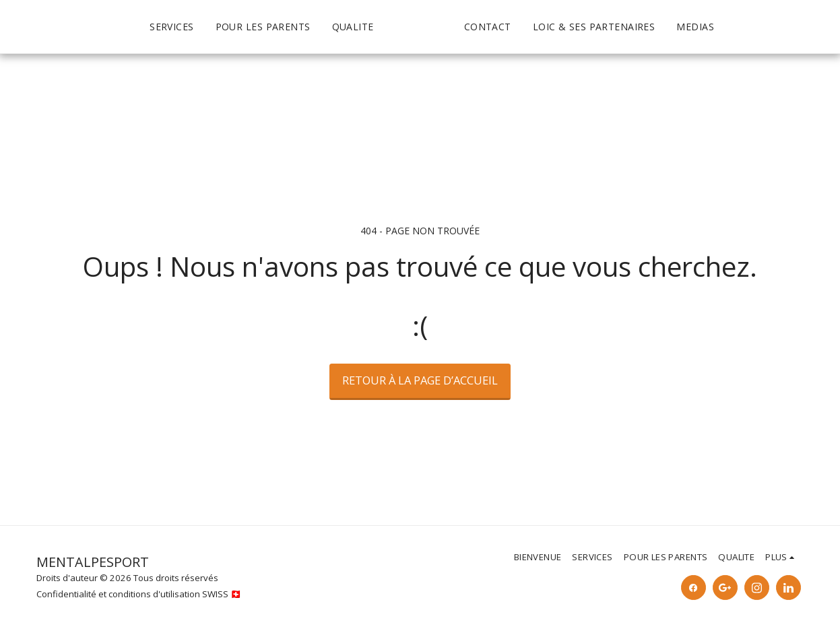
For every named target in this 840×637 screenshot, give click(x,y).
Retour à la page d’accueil (420, 380)
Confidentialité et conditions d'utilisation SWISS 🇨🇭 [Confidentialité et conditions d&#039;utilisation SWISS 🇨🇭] (139, 594)
